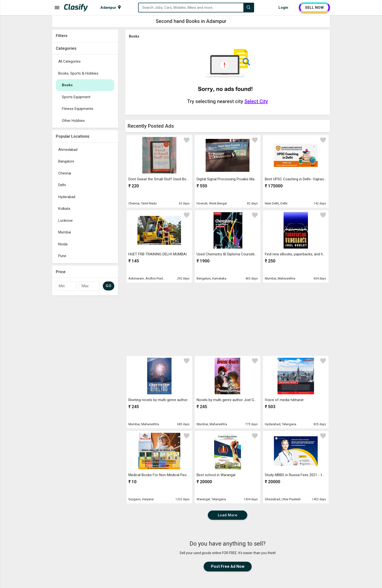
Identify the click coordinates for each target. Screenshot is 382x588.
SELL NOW (314, 8)
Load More (228, 515)
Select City (256, 101)
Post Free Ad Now (228, 566)
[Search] (248, 8)
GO (109, 286)
